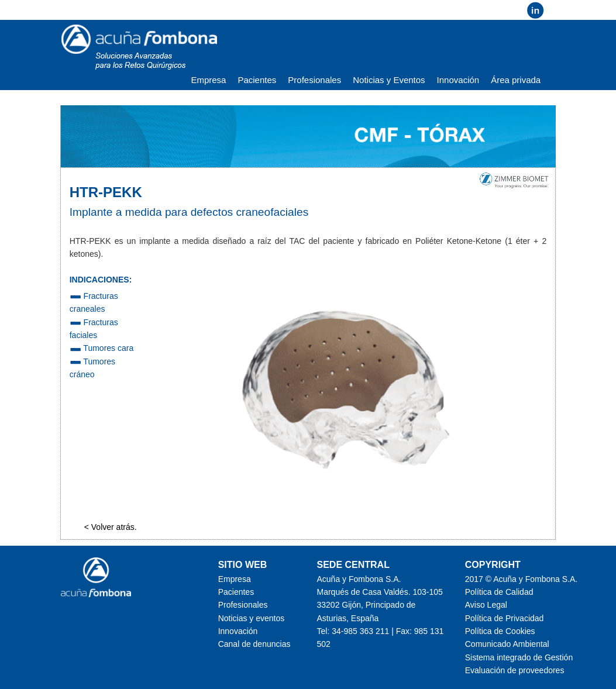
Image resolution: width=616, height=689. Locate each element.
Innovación (458, 80)
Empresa (208, 80)
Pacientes (257, 80)
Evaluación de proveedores (515, 670)
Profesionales (314, 80)
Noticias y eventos (252, 618)
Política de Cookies (500, 631)
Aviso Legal (486, 605)
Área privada (516, 80)
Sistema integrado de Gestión (519, 657)
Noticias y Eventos (389, 80)
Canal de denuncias (254, 644)
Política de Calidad (499, 592)
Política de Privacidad (505, 618)
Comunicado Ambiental (507, 644)
